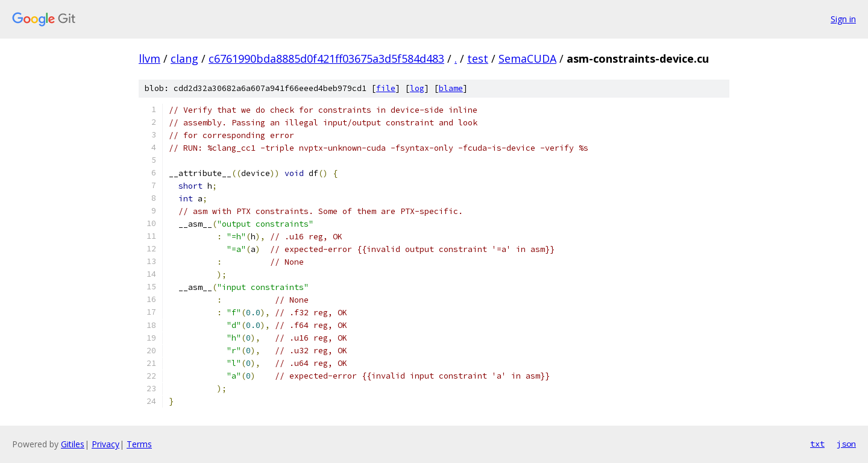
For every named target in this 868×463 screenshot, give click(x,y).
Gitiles (73, 444)
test (478, 58)
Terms (139, 444)
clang (184, 58)
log (417, 88)
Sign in (843, 19)
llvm (149, 58)
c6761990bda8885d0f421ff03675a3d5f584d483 (326, 58)
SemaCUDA (527, 58)
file (386, 88)
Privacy (105, 444)
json (846, 444)
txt (817, 444)
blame (451, 88)
